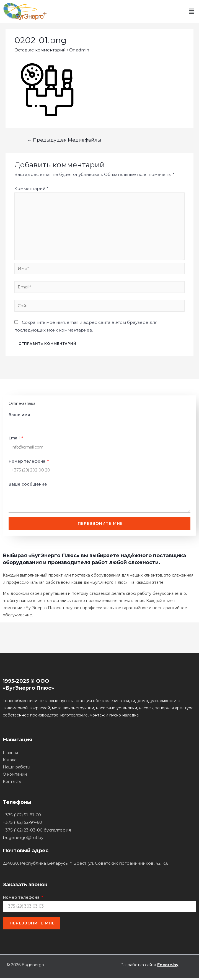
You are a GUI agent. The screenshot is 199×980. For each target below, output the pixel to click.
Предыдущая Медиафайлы (64, 140)
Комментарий (31, 188)
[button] (192, 11)
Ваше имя (19, 416)
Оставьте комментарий (40, 50)
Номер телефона (28, 463)
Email (15, 440)
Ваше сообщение (28, 486)
